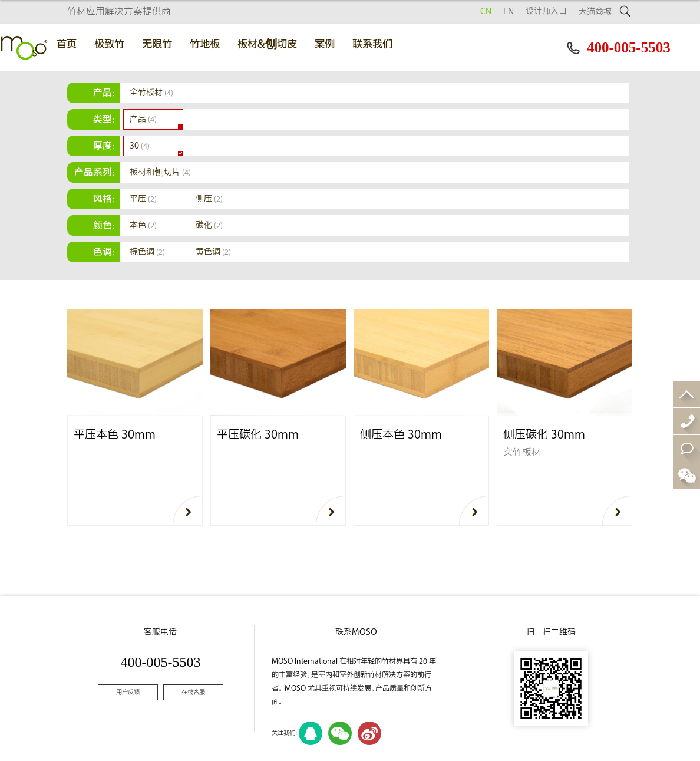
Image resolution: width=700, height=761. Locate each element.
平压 (143, 199)
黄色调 (213, 252)
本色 (143, 225)
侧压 (209, 199)
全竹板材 (151, 93)
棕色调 (147, 252)
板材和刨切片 (160, 172)
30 (140, 146)
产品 (143, 119)
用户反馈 (128, 692)
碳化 (209, 225)
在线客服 (193, 692)
